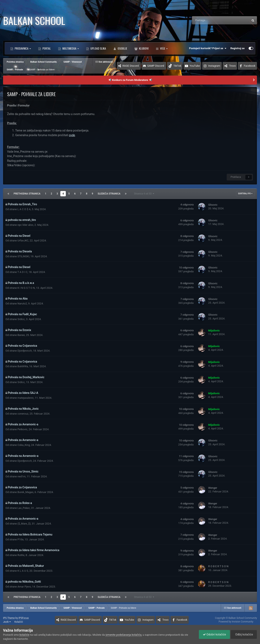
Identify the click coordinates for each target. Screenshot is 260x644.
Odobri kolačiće (213, 634)
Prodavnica (22, 48)
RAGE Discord (131, 66)
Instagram (214, 66)
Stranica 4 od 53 (144, 194)
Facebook (250, 66)
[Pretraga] (210, 20)
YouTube (195, 66)
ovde (72, 135)
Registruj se (237, 48)
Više (162, 48)
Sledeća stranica (109, 194)
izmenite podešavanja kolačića (123, 635)
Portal (46, 48)
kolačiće (24, 635)
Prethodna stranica (27, 194)
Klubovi (143, 48)
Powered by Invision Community (236, 622)
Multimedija (69, 48)
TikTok (177, 66)
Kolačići (19, 622)
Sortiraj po (245, 194)
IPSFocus (24, 618)
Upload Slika (98, 48)
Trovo (232, 66)
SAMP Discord (156, 66)
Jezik (7, 622)
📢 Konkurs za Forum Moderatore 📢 (130, 80)
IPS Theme (9, 618)
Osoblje (122, 48)
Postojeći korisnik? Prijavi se (208, 48)
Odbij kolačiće (243, 634)
